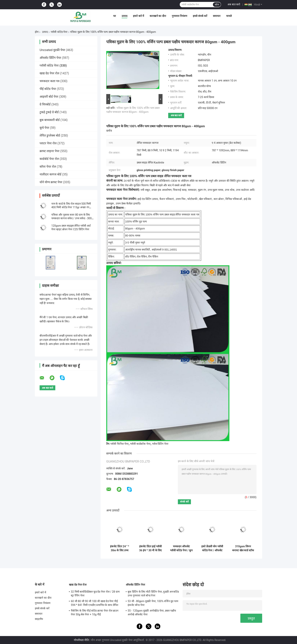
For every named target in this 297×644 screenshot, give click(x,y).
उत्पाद (124, 16)
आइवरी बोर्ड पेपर (49, 97)
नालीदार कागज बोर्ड (50, 174)
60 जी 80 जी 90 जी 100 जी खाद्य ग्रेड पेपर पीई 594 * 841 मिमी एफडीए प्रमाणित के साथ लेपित (95, 603)
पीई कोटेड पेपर (48, 89)
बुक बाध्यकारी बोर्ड (50, 120)
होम (37, 32)
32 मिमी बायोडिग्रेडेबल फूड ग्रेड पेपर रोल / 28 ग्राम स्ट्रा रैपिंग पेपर (95, 594)
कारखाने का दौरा (158, 16)
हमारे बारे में (138, 16)
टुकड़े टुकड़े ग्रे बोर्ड (49, 112)
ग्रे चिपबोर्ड (45, 104)
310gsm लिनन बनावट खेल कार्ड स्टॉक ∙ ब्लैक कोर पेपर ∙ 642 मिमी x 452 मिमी (243, 548)
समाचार (217, 16)
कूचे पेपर (44, 128)
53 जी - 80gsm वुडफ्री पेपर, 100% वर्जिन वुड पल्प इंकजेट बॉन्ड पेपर (153, 603)
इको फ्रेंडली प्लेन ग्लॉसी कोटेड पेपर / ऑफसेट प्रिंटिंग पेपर (212, 548)
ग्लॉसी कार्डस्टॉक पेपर (140, 444)
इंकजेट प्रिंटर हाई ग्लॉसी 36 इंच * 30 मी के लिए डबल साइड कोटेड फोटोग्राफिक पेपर (150, 548)
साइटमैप (39, 619)
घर (115, 16)
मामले (229, 16)
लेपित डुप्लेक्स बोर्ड (50, 135)
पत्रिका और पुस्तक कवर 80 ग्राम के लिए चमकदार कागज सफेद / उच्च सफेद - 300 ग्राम (72, 218)
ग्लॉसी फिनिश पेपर (120, 444)
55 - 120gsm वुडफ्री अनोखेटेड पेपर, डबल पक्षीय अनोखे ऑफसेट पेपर (152, 613)
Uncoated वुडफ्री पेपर (52, 50)
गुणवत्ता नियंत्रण (179, 16)
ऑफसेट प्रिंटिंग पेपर (50, 58)
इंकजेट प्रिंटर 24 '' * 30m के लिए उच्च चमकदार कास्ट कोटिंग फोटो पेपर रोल (120, 548)
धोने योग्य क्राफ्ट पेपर (51, 182)
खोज (217, 5)
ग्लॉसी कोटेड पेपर (59, 32)
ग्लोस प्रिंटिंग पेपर (160, 444)
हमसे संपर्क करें (200, 16)
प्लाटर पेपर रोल (48, 143)
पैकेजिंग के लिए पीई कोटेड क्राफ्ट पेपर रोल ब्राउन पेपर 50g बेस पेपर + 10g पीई (95, 613)
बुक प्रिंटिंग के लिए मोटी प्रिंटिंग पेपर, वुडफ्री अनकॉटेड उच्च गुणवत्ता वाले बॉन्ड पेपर (153, 594)
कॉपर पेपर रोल (48, 167)
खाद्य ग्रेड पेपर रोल (49, 73)
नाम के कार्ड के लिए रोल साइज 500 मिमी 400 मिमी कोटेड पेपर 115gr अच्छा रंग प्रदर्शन (71, 207)
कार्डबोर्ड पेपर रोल (49, 159)
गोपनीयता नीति (81, 640)
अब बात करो (234, 4)
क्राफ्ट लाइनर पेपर (50, 151)
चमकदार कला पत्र (50, 81)
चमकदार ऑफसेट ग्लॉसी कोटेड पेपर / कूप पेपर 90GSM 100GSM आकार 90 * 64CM (181, 548)
